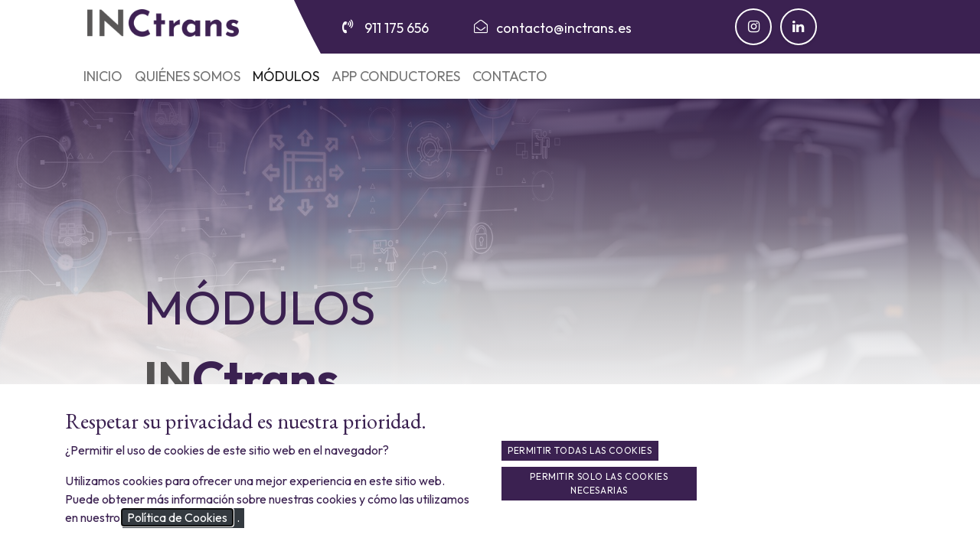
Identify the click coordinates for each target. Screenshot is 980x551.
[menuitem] (103, 76)
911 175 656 (397, 28)
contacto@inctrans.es (564, 28)
